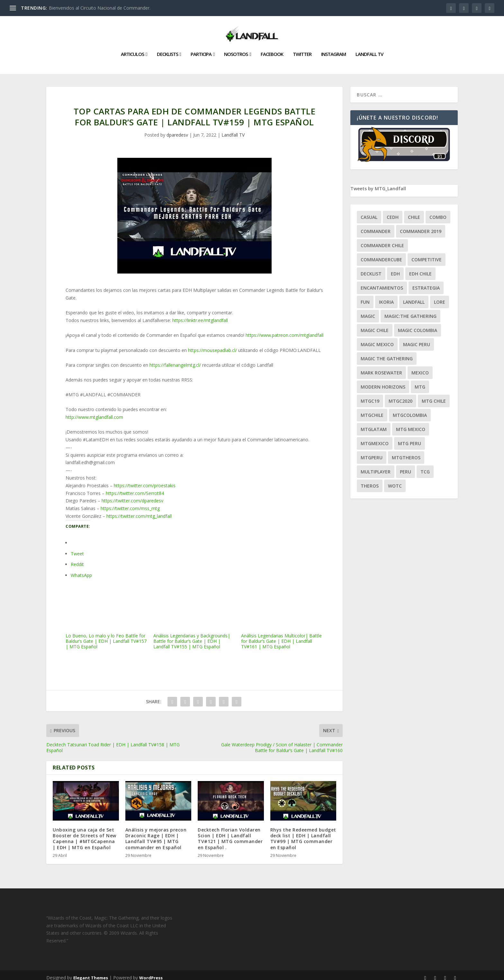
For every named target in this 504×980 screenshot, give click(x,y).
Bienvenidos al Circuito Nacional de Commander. (100, 8)
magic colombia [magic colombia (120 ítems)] (418, 325)
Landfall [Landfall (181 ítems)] (414, 297)
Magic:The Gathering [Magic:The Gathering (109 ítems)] (410, 311)
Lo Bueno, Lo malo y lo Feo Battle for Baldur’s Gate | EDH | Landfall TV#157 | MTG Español (107, 611)
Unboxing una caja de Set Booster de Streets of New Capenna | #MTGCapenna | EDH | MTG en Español (85, 833)
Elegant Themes (91, 973)
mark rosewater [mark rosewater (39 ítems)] (381, 368)
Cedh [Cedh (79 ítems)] (393, 212)
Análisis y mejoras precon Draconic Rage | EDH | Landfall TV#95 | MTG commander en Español (156, 833)
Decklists (167, 49)
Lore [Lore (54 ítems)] (440, 297)
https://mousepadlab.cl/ (212, 345)
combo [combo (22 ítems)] (438, 212)
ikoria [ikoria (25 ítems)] (386, 297)
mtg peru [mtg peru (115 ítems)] (410, 438)
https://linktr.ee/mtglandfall (200, 315)
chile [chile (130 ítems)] (414, 212)
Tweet (77, 548)
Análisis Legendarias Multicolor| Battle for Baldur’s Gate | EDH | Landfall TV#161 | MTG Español (282, 611)
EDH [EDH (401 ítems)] (395, 269)
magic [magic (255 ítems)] (368, 311)
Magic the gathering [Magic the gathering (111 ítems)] (387, 353)
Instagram (333, 49)
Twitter (302, 49)
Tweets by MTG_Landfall (378, 183)
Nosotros (236, 49)
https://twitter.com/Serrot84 (135, 488)
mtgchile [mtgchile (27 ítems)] (372, 410)
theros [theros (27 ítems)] (370, 481)
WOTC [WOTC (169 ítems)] (395, 481)
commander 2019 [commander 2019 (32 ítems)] (421, 226)
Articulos (132, 49)
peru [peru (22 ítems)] (405, 467)
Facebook (272, 49)
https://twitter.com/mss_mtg (130, 503)
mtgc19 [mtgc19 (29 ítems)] (370, 396)
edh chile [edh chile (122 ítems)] (420, 269)
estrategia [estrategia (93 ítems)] (426, 283)
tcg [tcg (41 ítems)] (425, 467)
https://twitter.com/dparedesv (132, 495)
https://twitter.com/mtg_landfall (139, 511)
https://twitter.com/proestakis (145, 480)
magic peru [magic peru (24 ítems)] (417, 339)
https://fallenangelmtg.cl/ (175, 360)
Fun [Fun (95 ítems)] (365, 297)
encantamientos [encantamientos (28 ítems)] (382, 283)
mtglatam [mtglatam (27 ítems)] (374, 424)
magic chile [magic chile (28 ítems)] (375, 325)
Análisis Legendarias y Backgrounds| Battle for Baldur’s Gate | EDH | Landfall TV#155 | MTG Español (195, 611)
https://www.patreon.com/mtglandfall (284, 330)
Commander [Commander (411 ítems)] (376, 226)
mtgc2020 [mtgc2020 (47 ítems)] (401, 396)
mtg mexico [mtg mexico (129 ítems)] (411, 424)
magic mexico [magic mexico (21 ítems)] (377, 339)
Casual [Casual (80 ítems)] (369, 212)
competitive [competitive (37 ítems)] (427, 254)
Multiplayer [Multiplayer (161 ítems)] (376, 467)
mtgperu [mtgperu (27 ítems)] (372, 452)
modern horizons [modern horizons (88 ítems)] (383, 382)
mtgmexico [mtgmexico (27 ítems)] (375, 438)
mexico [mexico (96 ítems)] (420, 368)
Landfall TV (369, 49)
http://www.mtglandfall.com (94, 412)
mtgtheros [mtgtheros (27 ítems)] (406, 452)
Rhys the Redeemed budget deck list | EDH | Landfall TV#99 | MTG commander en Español (303, 833)
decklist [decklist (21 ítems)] (371, 269)
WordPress (151, 973)
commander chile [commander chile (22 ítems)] (382, 240)
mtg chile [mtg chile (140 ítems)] (434, 396)
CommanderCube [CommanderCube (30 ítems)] (381, 254)
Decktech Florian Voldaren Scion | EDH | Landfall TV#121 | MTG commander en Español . (230, 833)
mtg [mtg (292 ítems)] (420, 382)
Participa (201, 49)
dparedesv (177, 130)
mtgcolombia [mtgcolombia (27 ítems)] (410, 410)
